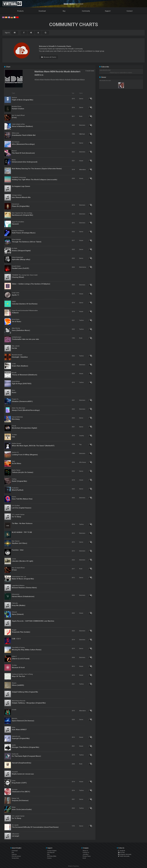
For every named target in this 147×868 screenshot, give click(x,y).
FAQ (48, 854)
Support (108, 11)
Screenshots (15, 858)
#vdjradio (68, 79)
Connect (130, 11)
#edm (57, 79)
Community (86, 11)
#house (53, 79)
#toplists (47, 79)
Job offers (86, 854)
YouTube (121, 852)
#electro (62, 79)
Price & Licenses (16, 856)
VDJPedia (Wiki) (52, 856)
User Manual (51, 852)
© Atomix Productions (74, 866)
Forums (49, 858)
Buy (64, 11)
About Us (85, 851)
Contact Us (86, 852)
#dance (82, 79)
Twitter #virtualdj (124, 856)
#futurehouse (75, 79)
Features (14, 854)
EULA (84, 858)
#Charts (37, 79)
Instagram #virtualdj (125, 854)
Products (20, 11)
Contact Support (52, 851)
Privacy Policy (87, 856)
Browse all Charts (49, 57)
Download (42, 11)
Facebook (122, 851)
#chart (42, 79)
